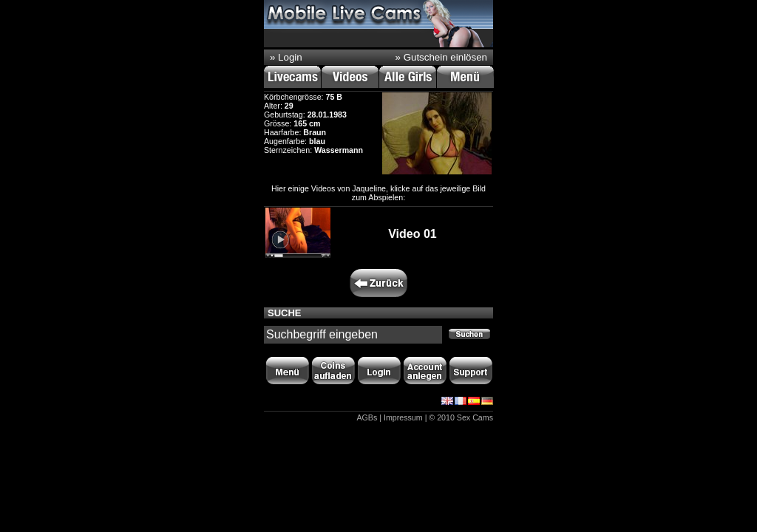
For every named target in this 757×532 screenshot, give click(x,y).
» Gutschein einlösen (441, 57)
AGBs (367, 417)
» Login (286, 57)
